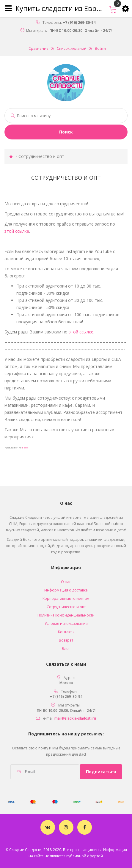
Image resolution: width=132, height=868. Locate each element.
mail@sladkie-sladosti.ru (75, 718)
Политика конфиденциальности (66, 615)
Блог (66, 649)
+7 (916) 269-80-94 (79, 23)
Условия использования (66, 624)
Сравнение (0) (41, 49)
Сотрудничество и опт (66, 607)
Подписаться (101, 772)
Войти (100, 49)
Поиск (66, 132)
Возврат (66, 640)
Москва (66, 683)
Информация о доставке (66, 590)
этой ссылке (17, 231)
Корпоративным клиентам (66, 598)
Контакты (66, 632)
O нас (66, 582)
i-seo (25, 447)
